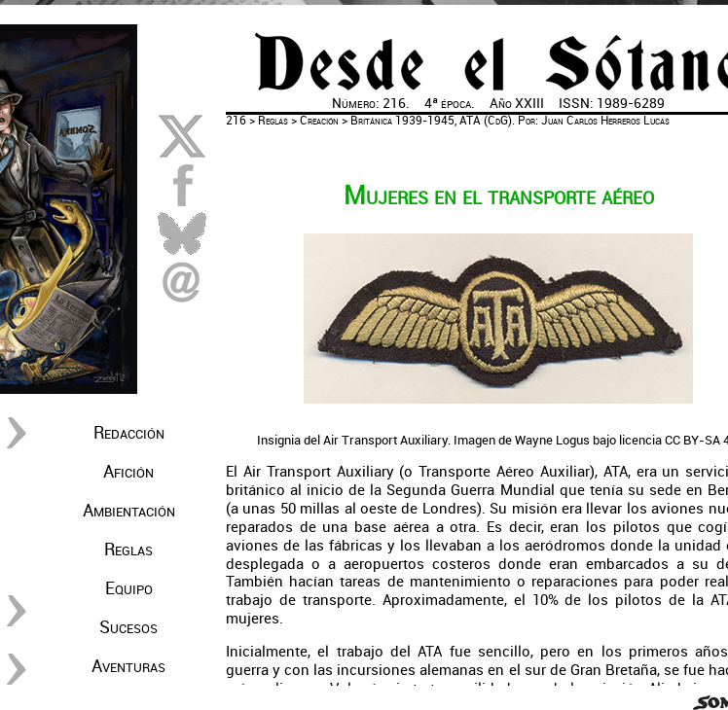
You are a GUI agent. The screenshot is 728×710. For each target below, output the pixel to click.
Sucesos (128, 627)
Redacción (129, 433)
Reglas (128, 550)
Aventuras (128, 666)
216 (236, 121)
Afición (128, 472)
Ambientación (129, 511)
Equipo (129, 588)
